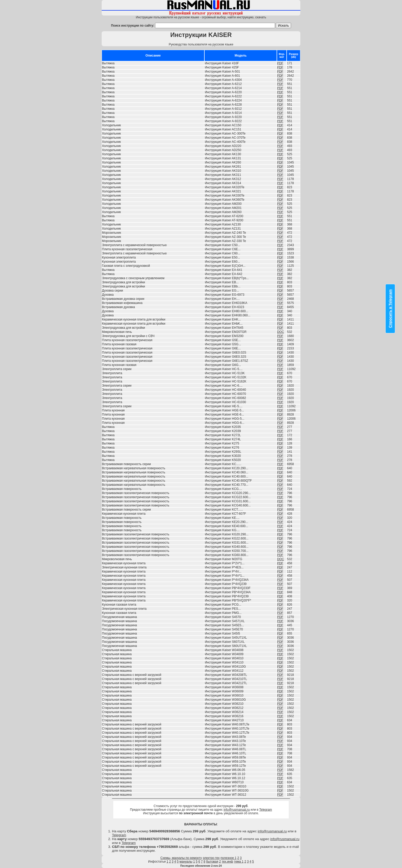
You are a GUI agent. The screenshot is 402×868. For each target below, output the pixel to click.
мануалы (186, 862)
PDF (280, 63)
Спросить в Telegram (390, 309)
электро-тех (211, 858)
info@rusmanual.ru (237, 810)
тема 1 (239, 862)
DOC (281, 332)
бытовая (212, 862)
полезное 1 (229, 858)
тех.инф (227, 862)
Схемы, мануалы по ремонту (181, 858)
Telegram (266, 810)
